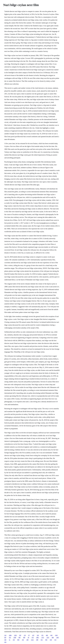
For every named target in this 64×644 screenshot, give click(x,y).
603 (51, 635)
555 (10, 638)
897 (20, 638)
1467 (58, 638)
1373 (43, 638)
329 (38, 635)
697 (5, 638)
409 (47, 635)
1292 (15, 635)
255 (14, 640)
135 (25, 635)
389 (37, 640)
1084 (10, 635)
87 (29, 635)
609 (24, 638)
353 (23, 640)
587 (20, 635)
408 (53, 638)
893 (18, 640)
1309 (15, 638)
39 (28, 638)
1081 (37, 638)
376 (42, 635)
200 (27, 640)
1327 (48, 638)
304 (5, 640)
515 (55, 640)
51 (10, 640)
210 (5, 635)
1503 (56, 635)
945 (46, 640)
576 (33, 638)
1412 (32, 640)
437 (33, 635)
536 (51, 640)
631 (42, 640)
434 (5, 642)
